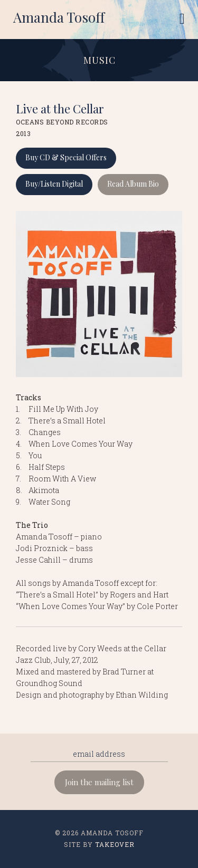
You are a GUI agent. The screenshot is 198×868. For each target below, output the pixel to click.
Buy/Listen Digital (54, 184)
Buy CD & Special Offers (66, 157)
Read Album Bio (133, 184)
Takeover (115, 844)
